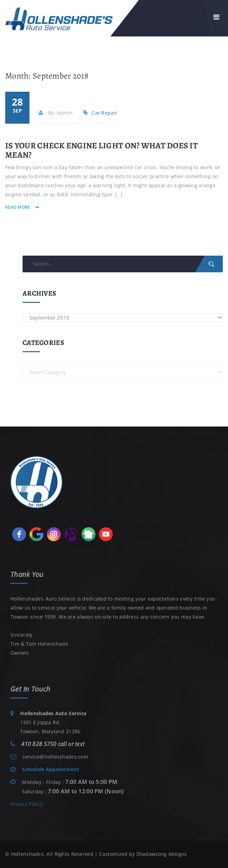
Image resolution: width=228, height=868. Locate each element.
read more (18, 207)
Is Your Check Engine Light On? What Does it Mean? (102, 150)
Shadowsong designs (162, 854)
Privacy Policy (27, 804)
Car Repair (104, 113)
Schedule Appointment (50, 769)
